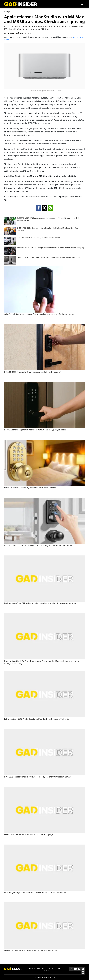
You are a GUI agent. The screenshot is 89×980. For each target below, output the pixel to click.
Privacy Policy (41, 968)
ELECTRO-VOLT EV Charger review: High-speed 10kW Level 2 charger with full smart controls (49, 219)
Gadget (7, 11)
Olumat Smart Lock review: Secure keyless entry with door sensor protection (49, 258)
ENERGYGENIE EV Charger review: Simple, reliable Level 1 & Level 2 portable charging (48, 229)
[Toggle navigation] (82, 4)
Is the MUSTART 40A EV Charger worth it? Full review (39, 238)
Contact (46, 971)
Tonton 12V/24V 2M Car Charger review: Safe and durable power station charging (50, 248)
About (51, 968)
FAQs (59, 968)
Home (31, 968)
